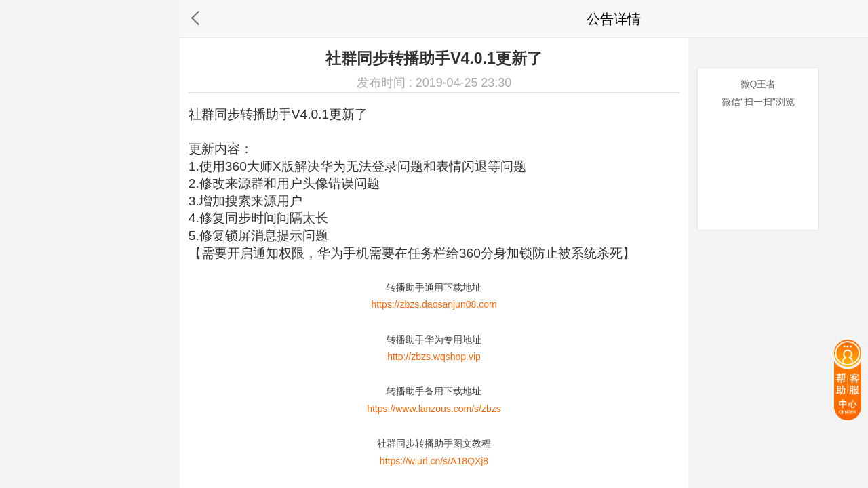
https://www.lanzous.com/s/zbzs (434, 409)
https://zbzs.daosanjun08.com (434, 304)
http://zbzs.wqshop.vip (434, 357)
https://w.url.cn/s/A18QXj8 (434, 461)
